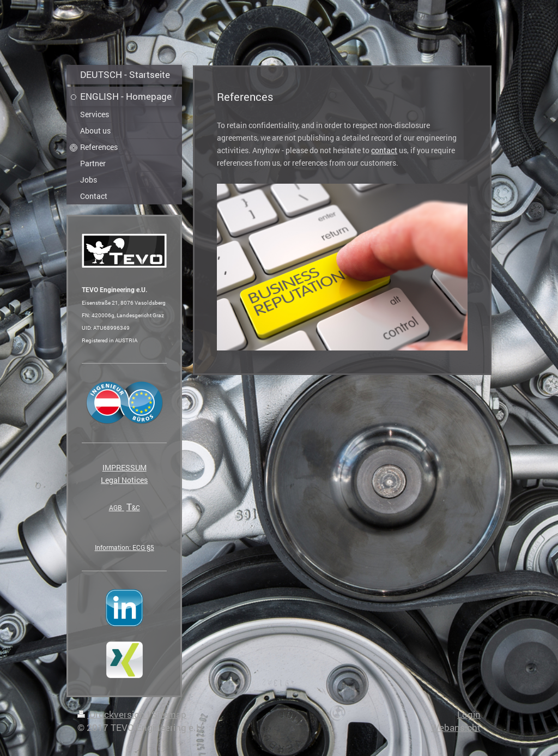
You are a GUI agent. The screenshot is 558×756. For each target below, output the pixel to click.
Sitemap (169, 714)
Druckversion (112, 714)
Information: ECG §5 (125, 547)
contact (384, 150)
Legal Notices (124, 480)
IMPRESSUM (125, 467)
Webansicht (456, 727)
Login (469, 714)
